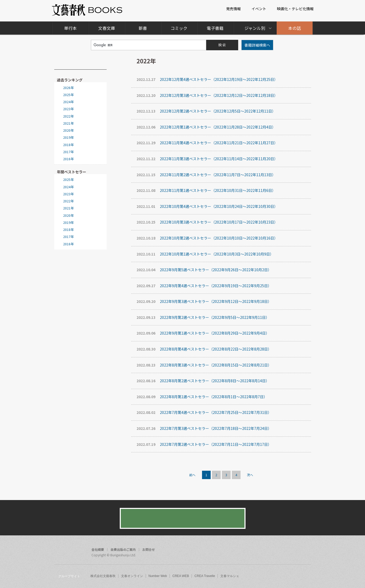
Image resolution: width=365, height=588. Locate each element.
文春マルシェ (230, 576)
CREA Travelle (205, 576)
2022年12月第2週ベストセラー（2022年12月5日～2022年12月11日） (206, 111)
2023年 (68, 109)
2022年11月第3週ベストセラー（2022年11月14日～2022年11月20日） (207, 159)
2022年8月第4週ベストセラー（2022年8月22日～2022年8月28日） (204, 349)
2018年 (68, 145)
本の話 (295, 28)
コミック (179, 28)
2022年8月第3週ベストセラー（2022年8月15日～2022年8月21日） (204, 365)
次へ (250, 475)
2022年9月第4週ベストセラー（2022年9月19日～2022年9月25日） (204, 286)
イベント (259, 9)
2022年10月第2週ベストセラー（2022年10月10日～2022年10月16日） (207, 238)
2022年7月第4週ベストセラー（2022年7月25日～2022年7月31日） (204, 412)
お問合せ (149, 550)
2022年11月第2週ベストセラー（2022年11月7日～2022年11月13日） (206, 175)
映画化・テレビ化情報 (295, 9)
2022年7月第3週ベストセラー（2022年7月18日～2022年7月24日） (204, 428)
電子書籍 (215, 28)
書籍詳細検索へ (257, 45)
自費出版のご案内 (123, 550)
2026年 (68, 88)
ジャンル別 (255, 28)
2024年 (68, 102)
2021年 (68, 123)
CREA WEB (181, 576)
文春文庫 (107, 28)
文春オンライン (132, 576)
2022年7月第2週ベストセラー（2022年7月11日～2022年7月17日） (204, 444)
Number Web (158, 576)
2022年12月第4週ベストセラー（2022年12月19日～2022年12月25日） (207, 79)
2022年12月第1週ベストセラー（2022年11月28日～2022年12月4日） (206, 127)
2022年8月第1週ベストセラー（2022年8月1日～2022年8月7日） (202, 397)
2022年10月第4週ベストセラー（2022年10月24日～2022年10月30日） (207, 206)
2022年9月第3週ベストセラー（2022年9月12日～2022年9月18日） (204, 301)
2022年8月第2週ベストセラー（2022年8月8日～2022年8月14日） (203, 381)
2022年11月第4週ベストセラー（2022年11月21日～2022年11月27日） (207, 143)
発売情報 (233, 9)
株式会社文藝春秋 (103, 576)
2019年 (68, 137)
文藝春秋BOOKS (87, 10)
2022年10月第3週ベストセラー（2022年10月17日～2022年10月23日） (207, 222)
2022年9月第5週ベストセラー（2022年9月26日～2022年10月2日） (204, 270)
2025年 (68, 95)
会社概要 (98, 550)
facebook (285, 550)
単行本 (70, 28)
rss (305, 550)
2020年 (68, 130)
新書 (143, 28)
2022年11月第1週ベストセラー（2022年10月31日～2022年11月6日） (206, 190)
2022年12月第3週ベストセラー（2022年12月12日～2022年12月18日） (207, 95)
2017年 (68, 152)
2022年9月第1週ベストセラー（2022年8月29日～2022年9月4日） (203, 333)
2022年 (68, 116)
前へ (192, 475)
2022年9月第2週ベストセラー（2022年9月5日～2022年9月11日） (203, 317)
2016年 (68, 159)
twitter (295, 550)
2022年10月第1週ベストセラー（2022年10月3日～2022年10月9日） (205, 254)
